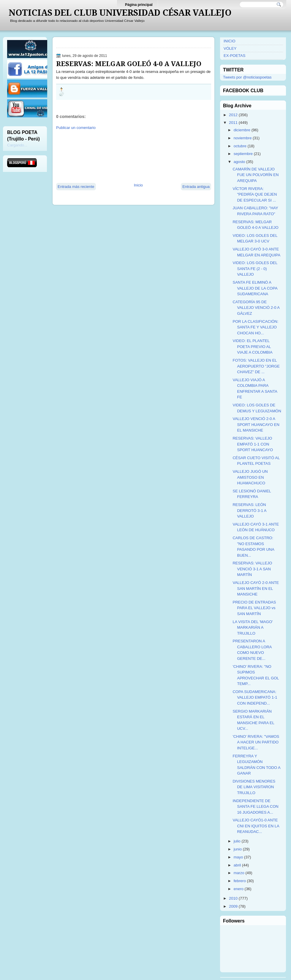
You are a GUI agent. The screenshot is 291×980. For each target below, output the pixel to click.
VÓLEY (230, 48)
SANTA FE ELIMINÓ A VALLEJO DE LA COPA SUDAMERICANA (255, 288)
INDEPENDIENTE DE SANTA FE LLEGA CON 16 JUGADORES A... (255, 807)
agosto (239, 162)
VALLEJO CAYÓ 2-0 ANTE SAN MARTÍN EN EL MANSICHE (256, 588)
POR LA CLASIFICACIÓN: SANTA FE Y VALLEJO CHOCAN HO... (255, 327)
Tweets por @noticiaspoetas (247, 77)
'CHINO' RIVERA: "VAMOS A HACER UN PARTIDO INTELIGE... (256, 742)
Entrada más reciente (76, 187)
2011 (233, 123)
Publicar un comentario (76, 128)
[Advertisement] (85, 156)
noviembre (243, 138)
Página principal (139, 5)
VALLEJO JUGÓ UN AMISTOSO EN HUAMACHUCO (250, 477)
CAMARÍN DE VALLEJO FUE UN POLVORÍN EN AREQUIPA (256, 175)
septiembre (243, 154)
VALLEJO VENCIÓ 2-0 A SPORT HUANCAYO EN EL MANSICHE (256, 424)
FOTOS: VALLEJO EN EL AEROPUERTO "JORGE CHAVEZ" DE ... (256, 366)
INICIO (230, 41)
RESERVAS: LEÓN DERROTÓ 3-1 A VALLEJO (249, 510)
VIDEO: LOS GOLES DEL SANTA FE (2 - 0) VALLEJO (255, 269)
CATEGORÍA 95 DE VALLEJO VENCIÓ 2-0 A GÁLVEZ (256, 308)
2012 (233, 115)
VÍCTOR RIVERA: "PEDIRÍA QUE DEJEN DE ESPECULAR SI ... (255, 194)
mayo (238, 857)
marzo (239, 873)
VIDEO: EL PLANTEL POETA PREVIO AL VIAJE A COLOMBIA (252, 347)
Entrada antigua (196, 187)
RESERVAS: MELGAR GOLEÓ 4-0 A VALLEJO (129, 64)
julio (237, 841)
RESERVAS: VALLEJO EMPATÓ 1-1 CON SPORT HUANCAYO (253, 444)
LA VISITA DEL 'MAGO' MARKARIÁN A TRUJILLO (253, 628)
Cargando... (17, 145)
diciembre (242, 130)
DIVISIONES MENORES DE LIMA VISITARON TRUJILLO (254, 787)
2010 (233, 898)
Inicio (138, 185)
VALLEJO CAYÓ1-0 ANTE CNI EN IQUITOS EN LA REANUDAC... (256, 826)
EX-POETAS (234, 56)
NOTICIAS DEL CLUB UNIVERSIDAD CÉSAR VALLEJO (120, 13)
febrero (240, 881)
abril (237, 865)
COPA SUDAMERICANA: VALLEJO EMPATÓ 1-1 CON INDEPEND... (255, 698)
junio (238, 849)
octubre (240, 146)
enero (239, 889)
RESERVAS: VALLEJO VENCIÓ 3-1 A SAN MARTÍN (252, 569)
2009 (233, 906)
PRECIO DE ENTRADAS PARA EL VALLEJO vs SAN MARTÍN (254, 608)
